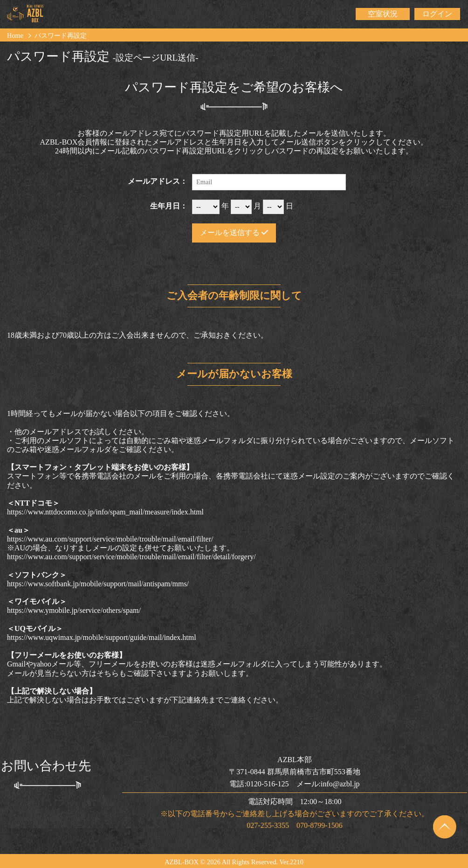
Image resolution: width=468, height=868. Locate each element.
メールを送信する (234, 233)
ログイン (437, 14)
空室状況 (383, 14)
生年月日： (169, 206)
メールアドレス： (158, 181)
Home (15, 35)
